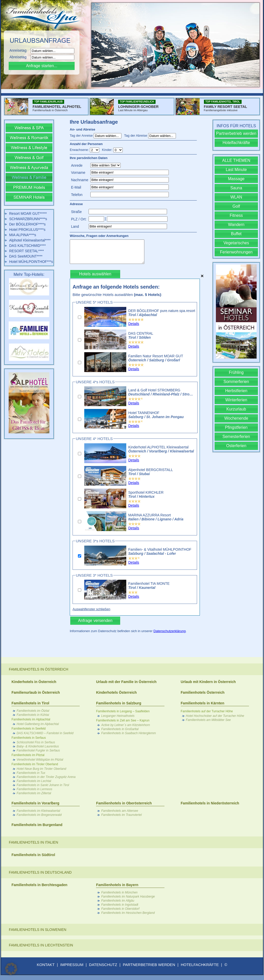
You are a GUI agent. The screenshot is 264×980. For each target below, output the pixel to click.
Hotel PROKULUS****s (27, 230)
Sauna (236, 188)
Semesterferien (236, 437)
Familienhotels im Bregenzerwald (39, 815)
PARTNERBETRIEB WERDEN (149, 965)
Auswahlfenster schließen (91, 609)
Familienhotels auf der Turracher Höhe (207, 711)
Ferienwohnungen (236, 252)
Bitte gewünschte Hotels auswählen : (117, 295)
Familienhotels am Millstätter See (208, 720)
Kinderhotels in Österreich (34, 682)
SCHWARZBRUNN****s (28, 219)
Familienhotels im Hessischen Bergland (128, 913)
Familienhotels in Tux (31, 773)
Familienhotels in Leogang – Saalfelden (123, 711)
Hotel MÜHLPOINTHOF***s (31, 262)
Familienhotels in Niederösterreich (210, 803)
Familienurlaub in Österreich (36, 692)
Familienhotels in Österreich (39, 669)
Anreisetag (19, 50)
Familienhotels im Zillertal (34, 793)
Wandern (236, 225)
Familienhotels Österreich (203, 692)
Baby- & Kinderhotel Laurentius (38, 746)
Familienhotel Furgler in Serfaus (38, 750)
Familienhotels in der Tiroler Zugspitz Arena (46, 777)
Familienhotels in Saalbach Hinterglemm (128, 733)
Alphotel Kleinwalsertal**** (30, 240)
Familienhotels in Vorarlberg (35, 803)
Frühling (236, 372)
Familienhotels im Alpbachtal (31, 719)
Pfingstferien (236, 427)
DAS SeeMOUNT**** (26, 256)
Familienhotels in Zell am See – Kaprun (123, 720)
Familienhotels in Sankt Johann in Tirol (43, 785)
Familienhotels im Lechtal (34, 781)
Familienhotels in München (119, 892)
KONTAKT (46, 965)
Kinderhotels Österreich (116, 692)
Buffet (236, 234)
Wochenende (236, 418)
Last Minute (236, 170)
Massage (236, 179)
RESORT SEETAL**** (26, 251)
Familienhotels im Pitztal (28, 755)
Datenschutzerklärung (170, 631)
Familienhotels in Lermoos (34, 789)
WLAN (236, 197)
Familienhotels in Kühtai (33, 715)
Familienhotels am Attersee (120, 811)
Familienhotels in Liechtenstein (41, 945)
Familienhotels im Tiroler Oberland (35, 764)
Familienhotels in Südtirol (33, 855)
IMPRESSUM (72, 965)
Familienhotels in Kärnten (203, 703)
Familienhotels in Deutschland (40, 872)
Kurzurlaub (236, 409)
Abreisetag (19, 57)
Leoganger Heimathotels (118, 716)
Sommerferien (236, 382)
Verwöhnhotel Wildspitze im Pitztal (40, 760)
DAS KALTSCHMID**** (27, 246)
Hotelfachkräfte (236, 143)
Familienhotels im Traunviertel (121, 815)
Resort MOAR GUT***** (28, 214)
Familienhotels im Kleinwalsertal (38, 811)
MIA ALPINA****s (23, 235)
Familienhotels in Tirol (30, 703)
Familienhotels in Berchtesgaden (39, 885)
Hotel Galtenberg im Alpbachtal (38, 724)
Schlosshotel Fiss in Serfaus (36, 742)
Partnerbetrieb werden (236, 133)
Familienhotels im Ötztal (33, 711)
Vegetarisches (236, 243)
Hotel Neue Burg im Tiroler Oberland (41, 769)
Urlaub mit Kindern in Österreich (208, 682)
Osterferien (236, 446)
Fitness (236, 215)
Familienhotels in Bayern (117, 885)
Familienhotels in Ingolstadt (120, 905)
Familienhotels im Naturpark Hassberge (128, 897)
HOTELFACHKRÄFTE (200, 965)
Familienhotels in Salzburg (119, 703)
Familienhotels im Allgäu (118, 901)
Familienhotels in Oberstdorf (120, 909)
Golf (236, 206)
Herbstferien (236, 391)
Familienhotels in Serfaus (29, 738)
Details (134, 324)
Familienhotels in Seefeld (29, 729)
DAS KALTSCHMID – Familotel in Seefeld (45, 733)
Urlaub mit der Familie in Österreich (126, 682)
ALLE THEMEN (236, 160)
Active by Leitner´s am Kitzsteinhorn (125, 725)
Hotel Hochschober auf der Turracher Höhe (215, 716)
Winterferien (236, 400)
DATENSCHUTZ (103, 965)
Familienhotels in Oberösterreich (124, 803)
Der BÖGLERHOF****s (27, 224)
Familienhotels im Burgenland (37, 825)
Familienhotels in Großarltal (120, 729)
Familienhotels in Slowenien (38, 930)
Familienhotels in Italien (33, 842)
